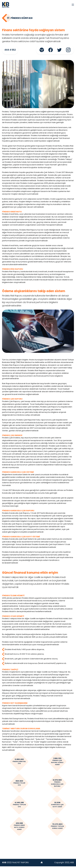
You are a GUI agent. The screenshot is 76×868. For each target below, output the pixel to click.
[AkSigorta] (6, 5)
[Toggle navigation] (73, 5)
